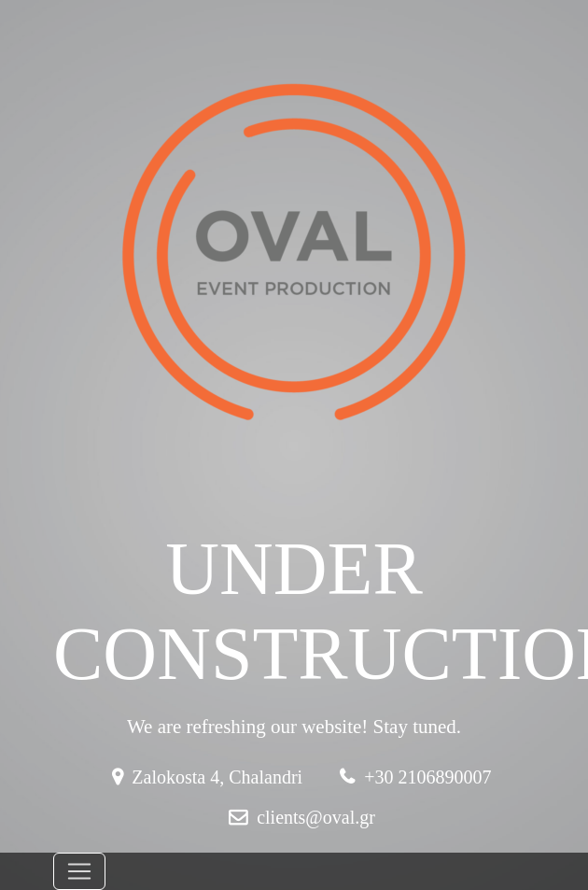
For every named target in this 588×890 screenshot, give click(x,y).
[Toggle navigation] (79, 871)
